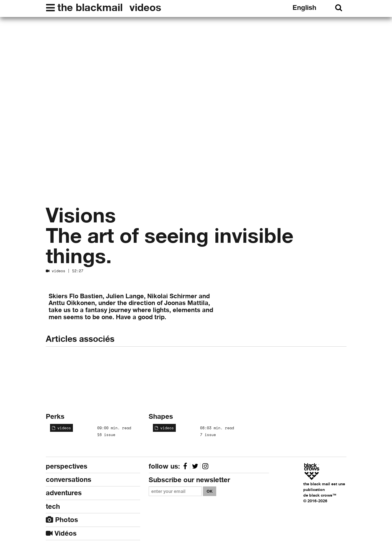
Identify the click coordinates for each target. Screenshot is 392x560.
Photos (62, 520)
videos (145, 7)
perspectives (67, 466)
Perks (55, 416)
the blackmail (90, 7)
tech (53, 506)
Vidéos (61, 533)
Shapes (161, 416)
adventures (64, 493)
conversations (69, 479)
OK (210, 491)
